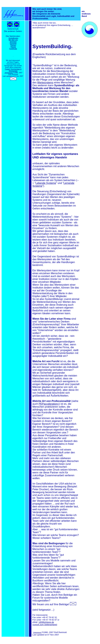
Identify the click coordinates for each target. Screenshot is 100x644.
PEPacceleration (49, 404)
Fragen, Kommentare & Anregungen (13, 70)
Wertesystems (45, 83)
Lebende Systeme (46, 183)
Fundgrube (13, 49)
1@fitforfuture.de (46, 622)
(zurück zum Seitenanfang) (45, 625)
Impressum (9, 73)
